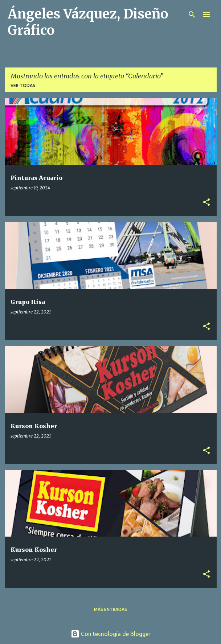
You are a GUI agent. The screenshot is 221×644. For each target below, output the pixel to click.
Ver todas (23, 85)
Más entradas (110, 609)
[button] (206, 203)
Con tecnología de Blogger (111, 634)
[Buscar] (192, 15)
